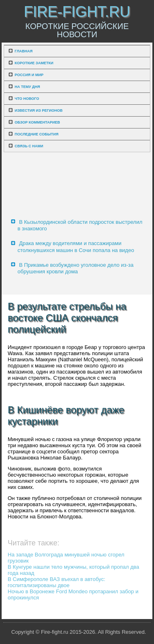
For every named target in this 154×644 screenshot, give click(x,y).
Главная (24, 51)
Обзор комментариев (37, 122)
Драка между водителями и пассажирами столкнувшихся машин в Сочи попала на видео (76, 247)
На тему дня (27, 87)
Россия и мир (29, 75)
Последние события (37, 134)
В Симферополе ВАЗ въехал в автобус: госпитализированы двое (57, 582)
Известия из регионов (39, 110)
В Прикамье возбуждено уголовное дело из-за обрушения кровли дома (76, 268)
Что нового (27, 99)
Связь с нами (29, 146)
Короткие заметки (34, 63)
